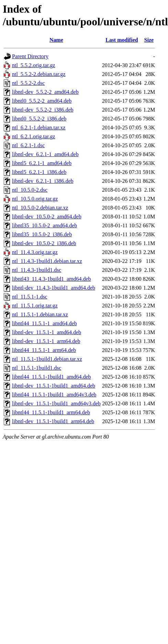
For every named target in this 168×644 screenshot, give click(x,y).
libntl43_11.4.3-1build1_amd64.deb (51, 279)
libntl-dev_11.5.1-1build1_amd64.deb (53, 386)
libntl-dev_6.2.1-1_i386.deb (43, 181)
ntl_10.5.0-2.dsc (30, 190)
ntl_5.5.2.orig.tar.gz (34, 65)
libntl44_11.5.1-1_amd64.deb (44, 323)
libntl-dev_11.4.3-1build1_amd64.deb (53, 288)
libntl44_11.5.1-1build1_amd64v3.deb (54, 395)
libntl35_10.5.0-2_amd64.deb (45, 225)
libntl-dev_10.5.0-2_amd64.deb (47, 217)
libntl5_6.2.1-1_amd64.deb (42, 163)
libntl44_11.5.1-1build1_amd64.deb (51, 377)
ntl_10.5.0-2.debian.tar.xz (40, 208)
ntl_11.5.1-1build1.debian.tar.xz (47, 359)
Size (149, 40)
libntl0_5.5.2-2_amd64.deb (42, 101)
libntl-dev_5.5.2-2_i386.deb (43, 110)
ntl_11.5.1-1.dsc (30, 297)
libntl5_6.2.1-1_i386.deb (39, 172)
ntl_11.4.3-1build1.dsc (37, 270)
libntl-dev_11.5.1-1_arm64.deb (46, 341)
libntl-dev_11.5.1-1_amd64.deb (47, 332)
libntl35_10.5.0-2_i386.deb (42, 234)
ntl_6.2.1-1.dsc (28, 145)
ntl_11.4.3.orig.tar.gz (35, 252)
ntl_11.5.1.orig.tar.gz (35, 306)
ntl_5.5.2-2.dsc (28, 83)
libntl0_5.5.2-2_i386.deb (39, 119)
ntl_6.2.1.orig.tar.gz (34, 136)
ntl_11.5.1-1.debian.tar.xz (40, 314)
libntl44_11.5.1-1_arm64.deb (44, 350)
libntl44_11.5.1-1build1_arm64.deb (51, 412)
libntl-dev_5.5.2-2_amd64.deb (45, 92)
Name (56, 40)
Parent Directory (30, 56)
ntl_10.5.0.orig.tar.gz (35, 199)
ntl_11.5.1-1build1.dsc (37, 368)
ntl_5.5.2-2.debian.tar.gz (39, 74)
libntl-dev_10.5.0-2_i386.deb (44, 243)
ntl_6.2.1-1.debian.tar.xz (39, 128)
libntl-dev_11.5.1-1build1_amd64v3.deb (56, 403)
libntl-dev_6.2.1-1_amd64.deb (45, 154)
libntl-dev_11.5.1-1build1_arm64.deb (53, 421)
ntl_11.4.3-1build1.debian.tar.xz (47, 261)
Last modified (122, 40)
